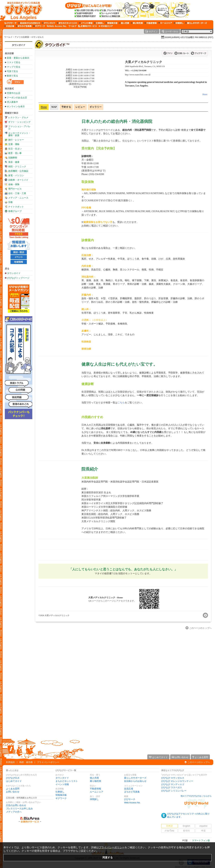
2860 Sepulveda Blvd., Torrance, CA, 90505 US (145, 66)
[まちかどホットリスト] (67, 23)
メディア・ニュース (18, 198)
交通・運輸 (14, 144)
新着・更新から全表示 (18, 58)
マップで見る (14, 67)
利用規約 (10, 762)
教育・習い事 (15, 153)
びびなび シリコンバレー (174, 791)
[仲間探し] (179, 23)
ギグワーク (61, 798)
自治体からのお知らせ (135, 781)
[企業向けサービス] (87, 26)
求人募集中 (12, 102)
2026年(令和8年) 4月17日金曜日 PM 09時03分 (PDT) (189, 37)
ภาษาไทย (169, 831)
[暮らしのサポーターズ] (196, 23)
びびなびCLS (13, 778)
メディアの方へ (14, 812)
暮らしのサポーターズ (135, 778)
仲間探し (94, 799)
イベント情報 (62, 784)
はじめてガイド (14, 781)
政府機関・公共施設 (18, 171)
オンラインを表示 (16, 106)
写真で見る (12, 71)
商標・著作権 (26, 762)
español (203, 826)
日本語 (169, 826)
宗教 (10, 202)
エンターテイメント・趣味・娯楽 (19, 134)
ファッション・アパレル (19, 127)
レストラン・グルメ (18, 117)
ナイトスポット (16, 207)
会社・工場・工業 (17, 193)
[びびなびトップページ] (22, 10)
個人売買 (94, 778)
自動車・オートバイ (18, 180)
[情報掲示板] (111, 23)
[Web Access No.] (57, 26)
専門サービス (15, 189)
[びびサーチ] (10, 23)
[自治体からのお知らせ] (29, 23)
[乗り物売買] (137, 23)
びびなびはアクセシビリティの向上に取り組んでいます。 (188, 815)
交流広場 (129, 789)
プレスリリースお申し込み (19, 809)
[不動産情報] (151, 23)
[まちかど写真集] (24, 26)
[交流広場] (9, 26)
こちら (121, 403)
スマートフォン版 (201, 840)
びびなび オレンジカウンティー (177, 781)
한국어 (186, 831)
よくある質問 (13, 789)
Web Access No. (132, 803)
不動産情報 (95, 789)
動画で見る (12, 76)
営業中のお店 (14, 93)
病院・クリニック (17, 167)
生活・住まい (15, 149)
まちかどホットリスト (67, 781)
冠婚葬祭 (13, 158)
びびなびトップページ (18, 278)
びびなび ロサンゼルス (173, 778)
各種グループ (15, 211)
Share (205, 94)
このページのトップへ (199, 762)
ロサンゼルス (37, 37)
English (186, 826)
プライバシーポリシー (48, 762)
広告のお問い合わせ (16, 805)
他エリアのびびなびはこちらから (196, 796)
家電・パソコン (16, 175)
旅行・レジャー (16, 140)
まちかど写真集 (132, 792)
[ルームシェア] (165, 23)
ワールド (8, 37)
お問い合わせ (13, 792)
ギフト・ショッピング (19, 122)
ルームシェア (97, 792)
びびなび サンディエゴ (173, 784)
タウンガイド (19, 45)
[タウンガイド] (49, 23)
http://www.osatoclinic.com (136, 75)
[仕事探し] (99, 23)
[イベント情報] (86, 23)
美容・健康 (14, 162)
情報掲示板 (61, 795)
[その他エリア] (106, 26)
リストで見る (14, 62)
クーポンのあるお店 (17, 98)
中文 (203, 831)
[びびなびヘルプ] (73, 26)
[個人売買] (124, 23)
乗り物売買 (95, 781)
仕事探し (60, 792)
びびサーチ (130, 799)
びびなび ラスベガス (172, 787)
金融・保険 (14, 184)
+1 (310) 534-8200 (138, 71)
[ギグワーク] (39, 26)
